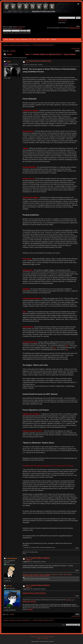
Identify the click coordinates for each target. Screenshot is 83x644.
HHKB (65, 574)
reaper (8, 61)
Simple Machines (50, 637)
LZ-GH (31, 574)
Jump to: (64, 625)
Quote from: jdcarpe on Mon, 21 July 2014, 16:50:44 (36, 576)
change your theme (75, 28)
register (23, 27)
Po (41, 574)
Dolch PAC (36, 574)
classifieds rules (70, 600)
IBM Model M (48, 574)
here (67, 346)
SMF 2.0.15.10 (35, 637)
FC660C (60, 574)
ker (42, 574)
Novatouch (25, 574)
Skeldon (70, 574)
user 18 (9, 586)
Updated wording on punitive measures (34, 593)
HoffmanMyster (11, 558)
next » (79, 48)
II (43, 574)
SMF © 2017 (42, 637)
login (18, 27)
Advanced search (63, 20)
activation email (17, 28)
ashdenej (30, 609)
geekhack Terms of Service (29, 601)
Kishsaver (55, 574)
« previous (74, 48)
